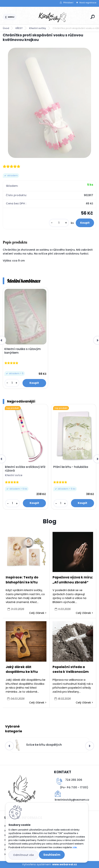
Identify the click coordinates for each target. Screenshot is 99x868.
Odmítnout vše (23, 855)
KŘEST (19, 28)
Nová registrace (88, 3)
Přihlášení (68, 3)
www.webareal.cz (65, 864)
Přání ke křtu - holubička (71, 467)
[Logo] (53, 17)
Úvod (6, 28)
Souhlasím (52, 855)
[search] (93, 17)
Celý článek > (38, 613)
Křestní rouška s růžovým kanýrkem (23, 351)
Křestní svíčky (38, 28)
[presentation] (9, 746)
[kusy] (59, 223)
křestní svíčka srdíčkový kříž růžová (25, 469)
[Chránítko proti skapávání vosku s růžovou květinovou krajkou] (49, 103)
